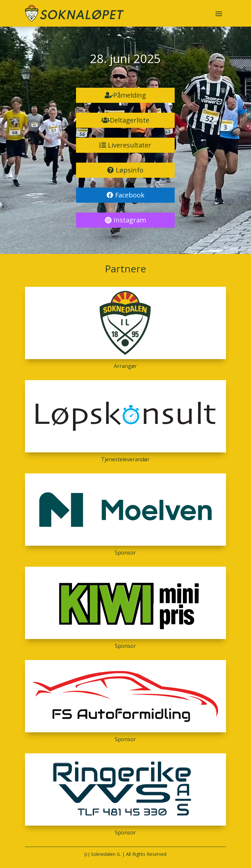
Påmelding (130, 95)
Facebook (130, 195)
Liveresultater (130, 145)
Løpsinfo (130, 170)
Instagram (130, 220)
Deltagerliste (130, 120)
